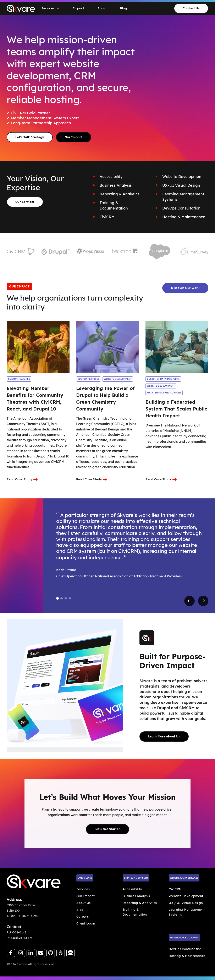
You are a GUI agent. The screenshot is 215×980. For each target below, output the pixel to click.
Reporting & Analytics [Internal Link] (140, 903)
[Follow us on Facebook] (11, 953)
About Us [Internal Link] (83, 903)
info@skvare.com (19, 938)
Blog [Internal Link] (80, 910)
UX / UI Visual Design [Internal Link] (186, 903)
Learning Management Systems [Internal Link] (187, 912)
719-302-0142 (16, 932)
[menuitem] (51, 8)
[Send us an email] (41, 953)
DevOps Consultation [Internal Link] (185, 949)
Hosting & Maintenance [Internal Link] (187, 956)
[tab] (57, 598)
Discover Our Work (185, 288)
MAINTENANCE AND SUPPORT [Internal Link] (164, 393)
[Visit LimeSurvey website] (194, 251)
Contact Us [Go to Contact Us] (191, 8)
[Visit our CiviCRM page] (71, 953)
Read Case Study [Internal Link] (22, 479)
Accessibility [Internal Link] (132, 889)
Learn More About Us (164, 736)
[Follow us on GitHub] (51, 953)
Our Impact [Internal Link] (86, 896)
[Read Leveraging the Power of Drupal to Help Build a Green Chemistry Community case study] (108, 347)
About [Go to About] (102, 8)
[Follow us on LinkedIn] (31, 953)
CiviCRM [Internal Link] (175, 889)
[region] (107, 556)
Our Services (25, 202)
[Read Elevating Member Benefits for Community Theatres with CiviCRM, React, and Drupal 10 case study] (38, 347)
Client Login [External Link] (86, 923)
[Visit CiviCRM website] (21, 251)
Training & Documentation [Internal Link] (135, 912)
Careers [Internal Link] (82, 917)
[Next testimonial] (203, 601)
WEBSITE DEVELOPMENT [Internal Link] (118, 379)
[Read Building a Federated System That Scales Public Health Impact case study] (177, 347)
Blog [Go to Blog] (123, 8)
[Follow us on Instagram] (21, 953)
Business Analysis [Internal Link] (136, 896)
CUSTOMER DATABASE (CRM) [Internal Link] (163, 379)
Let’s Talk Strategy (30, 137)
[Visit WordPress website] (90, 251)
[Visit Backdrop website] (125, 251)
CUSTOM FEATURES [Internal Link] (19, 379)
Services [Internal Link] (83, 889)
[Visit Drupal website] (55, 251)
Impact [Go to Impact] (79, 8)
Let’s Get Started (107, 829)
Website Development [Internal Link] (186, 896)
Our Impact (74, 137)
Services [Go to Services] (51, 8)
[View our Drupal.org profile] (61, 953)
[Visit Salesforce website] (159, 251)
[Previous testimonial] (189, 601)
